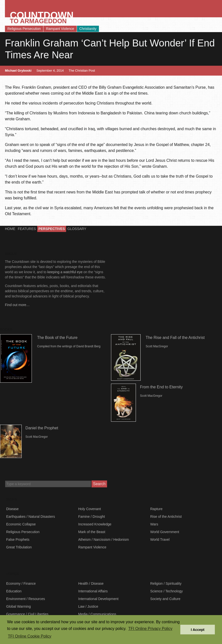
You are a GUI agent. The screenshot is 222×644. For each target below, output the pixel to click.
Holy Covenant (90, 509)
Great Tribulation (19, 547)
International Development (98, 599)
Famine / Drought (92, 517)
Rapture (156, 509)
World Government (165, 532)
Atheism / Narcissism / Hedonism (103, 540)
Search (99, 484)
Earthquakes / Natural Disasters (31, 517)
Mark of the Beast (92, 532)
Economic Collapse (21, 524)
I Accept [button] (197, 630)
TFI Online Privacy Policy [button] (150, 629)
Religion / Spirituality (166, 583)
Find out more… (17, 305)
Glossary (77, 229)
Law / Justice (88, 606)
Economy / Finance (21, 583)
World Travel (160, 540)
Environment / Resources (26, 599)
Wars (154, 524)
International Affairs (93, 591)
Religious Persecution (24, 29)
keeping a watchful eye (65, 272)
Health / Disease (91, 583)
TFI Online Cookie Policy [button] (30, 636)
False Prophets (18, 540)
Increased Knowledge (95, 524)
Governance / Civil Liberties (27, 614)
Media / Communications (97, 614)
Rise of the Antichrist (166, 517)
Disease (12, 509)
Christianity (88, 29)
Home (10, 229)
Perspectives (52, 229)
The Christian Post (82, 71)
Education (14, 591)
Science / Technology (166, 591)
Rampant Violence (60, 29)
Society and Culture (165, 599)
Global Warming (18, 606)
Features (27, 229)
